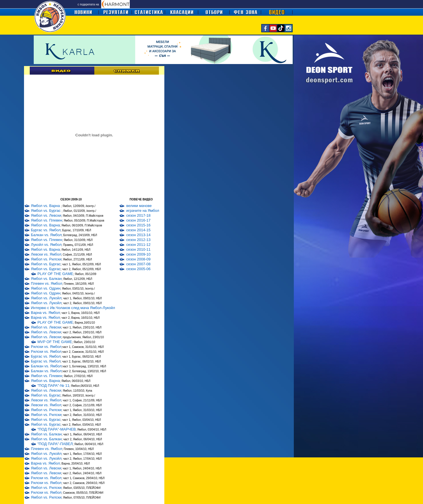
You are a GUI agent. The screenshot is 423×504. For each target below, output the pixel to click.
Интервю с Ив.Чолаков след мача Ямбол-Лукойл (73, 308)
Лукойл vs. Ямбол (46, 245)
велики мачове (139, 206)
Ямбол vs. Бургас (46, 211)
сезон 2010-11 (138, 249)
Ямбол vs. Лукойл (46, 298)
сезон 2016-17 (138, 220)
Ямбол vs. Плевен (46, 220)
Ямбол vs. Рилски (46, 259)
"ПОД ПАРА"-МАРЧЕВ (57, 429)
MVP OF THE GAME (55, 342)
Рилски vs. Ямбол (46, 347)
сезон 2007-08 (138, 264)
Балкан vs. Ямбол (46, 235)
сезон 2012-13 (138, 240)
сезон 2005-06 (138, 269)
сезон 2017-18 (138, 215)
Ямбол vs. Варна (46, 206)
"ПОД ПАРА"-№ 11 (53, 386)
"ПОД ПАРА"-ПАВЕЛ (55, 444)
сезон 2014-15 (138, 230)
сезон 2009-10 (138, 254)
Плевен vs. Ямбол (46, 283)
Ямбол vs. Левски (46, 215)
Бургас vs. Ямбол (46, 230)
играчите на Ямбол (143, 211)
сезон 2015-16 (138, 225)
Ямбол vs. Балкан (46, 279)
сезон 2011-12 (138, 245)
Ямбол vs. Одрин (46, 288)
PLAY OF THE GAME (55, 274)
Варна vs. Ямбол (45, 313)
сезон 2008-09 (138, 259)
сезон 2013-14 (138, 235)
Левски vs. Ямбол (46, 254)
